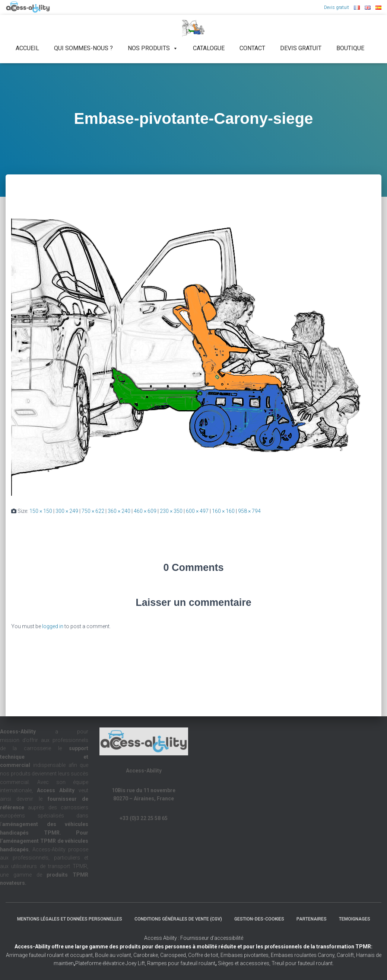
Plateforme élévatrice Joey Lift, (111, 963)
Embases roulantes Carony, (303, 955)
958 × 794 (249, 511)
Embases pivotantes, (246, 955)
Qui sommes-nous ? (83, 48)
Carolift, (346, 955)
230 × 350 (171, 511)
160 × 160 (223, 511)
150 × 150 (41, 511)
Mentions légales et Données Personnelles (70, 919)
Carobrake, (146, 955)
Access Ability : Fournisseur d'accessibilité (194, 938)
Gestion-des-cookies (259, 919)
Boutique (350, 48)
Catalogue (209, 48)
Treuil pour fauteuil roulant (302, 963)
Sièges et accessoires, (244, 963)
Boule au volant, (114, 955)
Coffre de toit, (204, 955)
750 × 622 (93, 511)
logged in (53, 626)
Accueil (27, 48)
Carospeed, (174, 955)
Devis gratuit (337, 7)
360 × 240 (119, 511)
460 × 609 (145, 511)
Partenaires (312, 919)
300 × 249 (67, 511)
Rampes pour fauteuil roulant (182, 963)
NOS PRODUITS (153, 48)
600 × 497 (197, 511)
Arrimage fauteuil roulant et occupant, (50, 955)
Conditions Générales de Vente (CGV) (178, 919)
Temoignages (355, 919)
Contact (252, 48)
